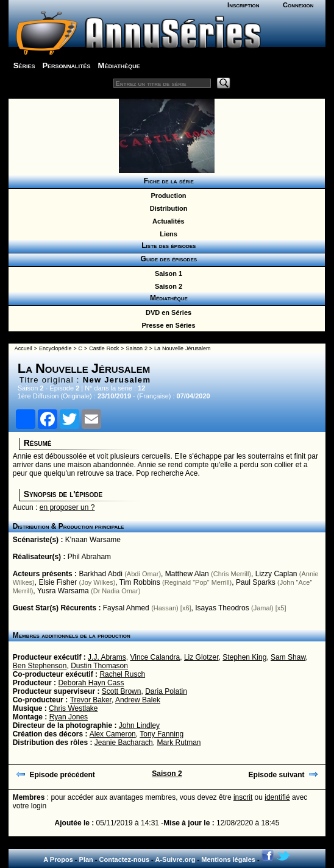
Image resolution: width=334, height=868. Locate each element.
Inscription (243, 5)
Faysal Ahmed (126, 608)
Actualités (166, 221)
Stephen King (244, 657)
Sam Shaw (288, 657)
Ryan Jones (69, 717)
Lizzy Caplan (276, 574)
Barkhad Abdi (100, 574)
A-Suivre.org (175, 859)
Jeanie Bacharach (124, 743)
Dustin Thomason (99, 666)
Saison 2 (167, 286)
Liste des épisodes (167, 245)
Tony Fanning (162, 734)
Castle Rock (104, 348)
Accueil (23, 348)
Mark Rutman (179, 743)
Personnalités (66, 65)
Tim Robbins (140, 582)
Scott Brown (122, 691)
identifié (277, 797)
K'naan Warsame (93, 540)
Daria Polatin (166, 691)
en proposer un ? (67, 507)
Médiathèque (119, 65)
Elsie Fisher (58, 582)
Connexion (298, 5)
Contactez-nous (125, 859)
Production (166, 196)
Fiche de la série (167, 181)
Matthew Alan (187, 574)
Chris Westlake (73, 708)
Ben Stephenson (40, 666)
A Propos (58, 859)
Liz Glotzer (201, 657)
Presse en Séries (166, 325)
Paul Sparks (256, 582)
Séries (24, 65)
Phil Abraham (89, 557)
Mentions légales (228, 859)
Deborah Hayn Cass (91, 683)
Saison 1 (167, 273)
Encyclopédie (55, 348)
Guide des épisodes (167, 259)
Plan (86, 859)
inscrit (243, 797)
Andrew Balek (138, 700)
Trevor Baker (91, 700)
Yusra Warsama (63, 591)
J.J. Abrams (107, 657)
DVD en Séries (167, 312)
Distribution (167, 208)
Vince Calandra (155, 657)
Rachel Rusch (122, 674)
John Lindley (139, 725)
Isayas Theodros (222, 608)
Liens (167, 234)
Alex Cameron (113, 734)
